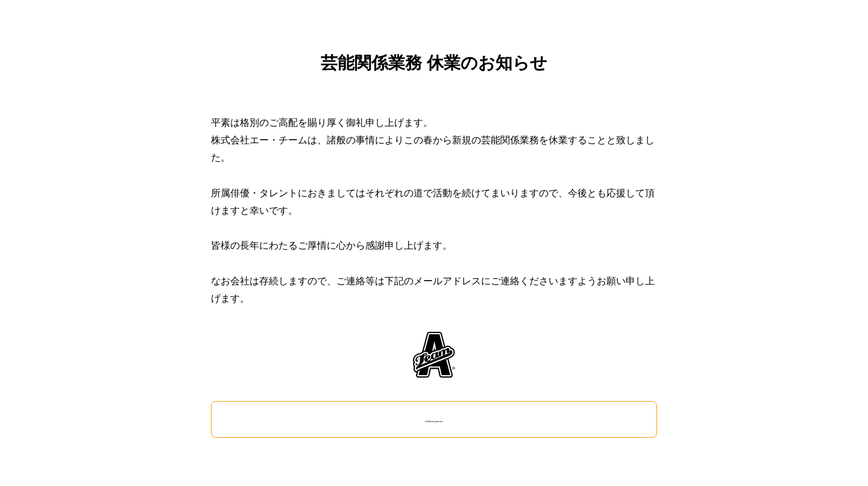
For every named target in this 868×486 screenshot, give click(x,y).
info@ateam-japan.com (434, 419)
